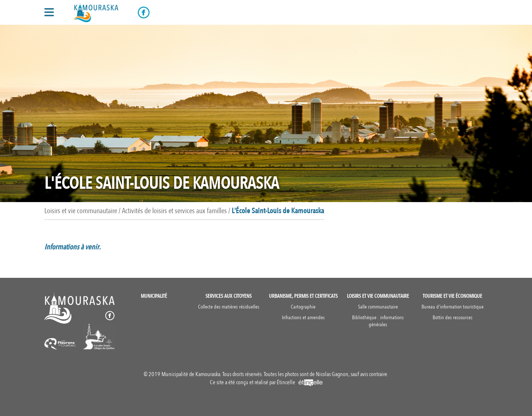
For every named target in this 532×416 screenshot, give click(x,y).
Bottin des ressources (453, 318)
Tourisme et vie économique (452, 296)
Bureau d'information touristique (453, 307)
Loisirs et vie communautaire (378, 296)
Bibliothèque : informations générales (378, 321)
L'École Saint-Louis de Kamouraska (278, 211)
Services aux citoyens (229, 296)
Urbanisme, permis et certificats (303, 296)
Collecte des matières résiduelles (229, 307)
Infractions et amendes (303, 318)
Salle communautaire (378, 307)
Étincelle (300, 382)
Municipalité (154, 296)
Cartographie (303, 307)
